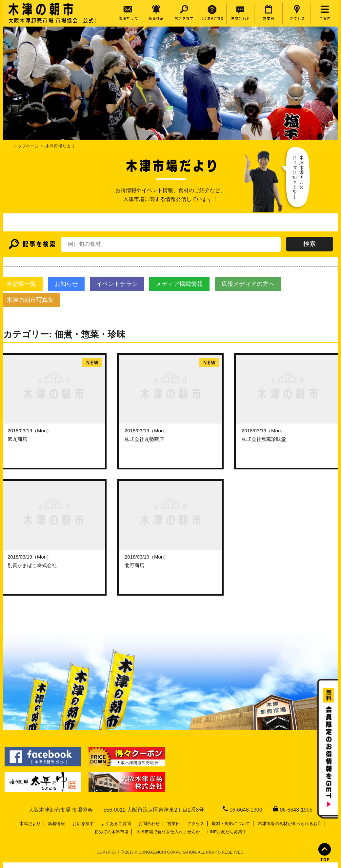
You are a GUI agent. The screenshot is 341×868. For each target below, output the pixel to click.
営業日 (174, 824)
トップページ (26, 146)
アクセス (196, 824)
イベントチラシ (117, 284)
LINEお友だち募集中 (227, 832)
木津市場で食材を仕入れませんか (168, 832)
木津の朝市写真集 (30, 300)
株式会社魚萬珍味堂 (264, 439)
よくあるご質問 (116, 824)
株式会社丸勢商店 (144, 439)
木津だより (30, 824)
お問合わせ (149, 824)
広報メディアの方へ (248, 284)
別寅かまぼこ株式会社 (32, 565)
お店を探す (83, 824)
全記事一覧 (21, 284)
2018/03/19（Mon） (30, 431)
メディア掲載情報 (179, 284)
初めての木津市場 (111, 832)
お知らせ (66, 284)
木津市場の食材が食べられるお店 (290, 824)
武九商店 (17, 439)
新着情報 (56, 824)
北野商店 (134, 565)
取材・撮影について (231, 824)
